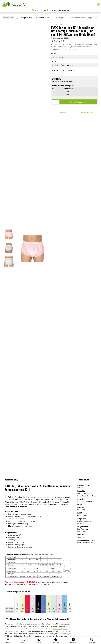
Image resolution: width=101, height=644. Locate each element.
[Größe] (75, 65)
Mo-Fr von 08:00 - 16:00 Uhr (58, 10)
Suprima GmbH (57, 24)
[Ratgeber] (73, 641)
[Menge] (56, 102)
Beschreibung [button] (11, 479)
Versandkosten (68, 81)
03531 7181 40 (39, 10)
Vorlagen (8, 504)
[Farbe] (75, 57)
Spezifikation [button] (83, 479)
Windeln (18, 504)
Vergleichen (63, 113)
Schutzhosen (32, 634)
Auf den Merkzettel (87, 113)
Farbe (53, 53)
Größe (54, 61)
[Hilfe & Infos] (98, 4)
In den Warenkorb (78, 102)
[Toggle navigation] (8, 641)
